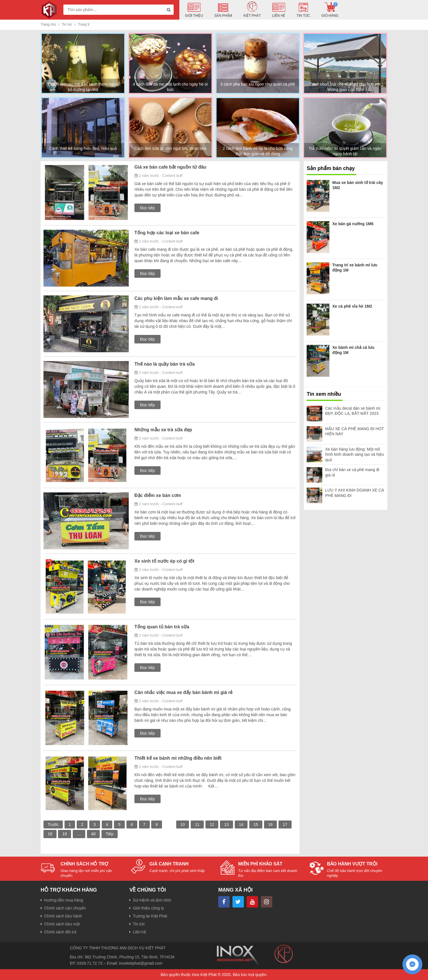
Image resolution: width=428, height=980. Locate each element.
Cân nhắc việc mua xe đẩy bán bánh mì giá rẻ (183, 692)
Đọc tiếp (147, 208)
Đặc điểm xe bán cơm (158, 495)
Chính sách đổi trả (60, 932)
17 (285, 824)
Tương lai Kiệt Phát (150, 916)
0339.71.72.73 (90, 963)
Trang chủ (48, 24)
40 (94, 834)
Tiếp (110, 834)
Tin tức (139, 924)
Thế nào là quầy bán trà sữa (165, 364)
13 (227, 824)
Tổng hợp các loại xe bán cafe (167, 233)
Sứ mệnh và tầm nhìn (152, 900)
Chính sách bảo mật (62, 924)
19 (65, 834)
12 (212, 824)
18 (50, 834)
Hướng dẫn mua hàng (64, 900)
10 (183, 824)
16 (271, 824)
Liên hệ (139, 932)
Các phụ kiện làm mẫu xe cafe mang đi (176, 298)
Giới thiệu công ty (148, 908)
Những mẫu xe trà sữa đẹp (163, 430)
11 (197, 824)
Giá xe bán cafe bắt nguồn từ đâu (170, 167)
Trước (53, 824)
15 (256, 824)
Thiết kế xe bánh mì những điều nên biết (178, 758)
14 (241, 824)
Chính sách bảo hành (63, 916)
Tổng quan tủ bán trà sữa (162, 627)
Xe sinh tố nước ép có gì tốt (164, 561)
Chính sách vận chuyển (65, 908)
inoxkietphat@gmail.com (141, 963)
